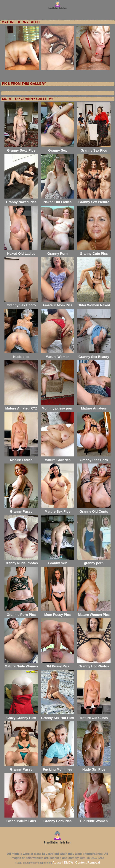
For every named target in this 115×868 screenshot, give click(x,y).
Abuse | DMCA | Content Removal (76, 863)
